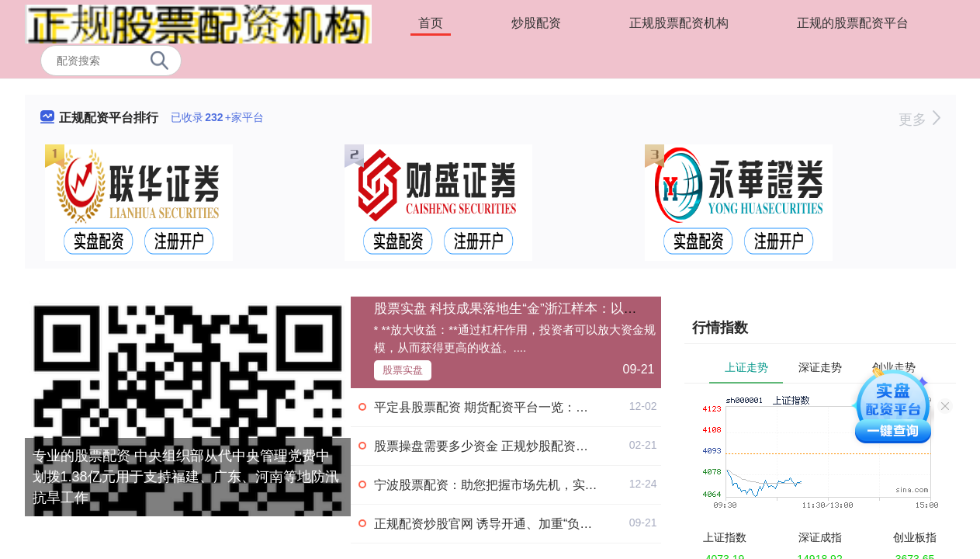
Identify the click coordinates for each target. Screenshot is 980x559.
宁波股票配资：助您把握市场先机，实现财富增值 (511, 485)
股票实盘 (403, 370)
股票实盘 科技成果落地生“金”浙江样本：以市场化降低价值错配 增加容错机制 (600, 309)
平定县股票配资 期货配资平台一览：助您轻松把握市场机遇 (537, 407)
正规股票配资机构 (679, 23)
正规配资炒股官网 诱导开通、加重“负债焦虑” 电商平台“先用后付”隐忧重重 (578, 524)
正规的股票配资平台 (853, 23)
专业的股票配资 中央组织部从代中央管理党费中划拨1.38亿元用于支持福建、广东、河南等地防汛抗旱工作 (186, 477)
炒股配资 (536, 23)
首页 (431, 23)
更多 (919, 120)
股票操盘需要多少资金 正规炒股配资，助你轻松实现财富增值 (543, 446)
